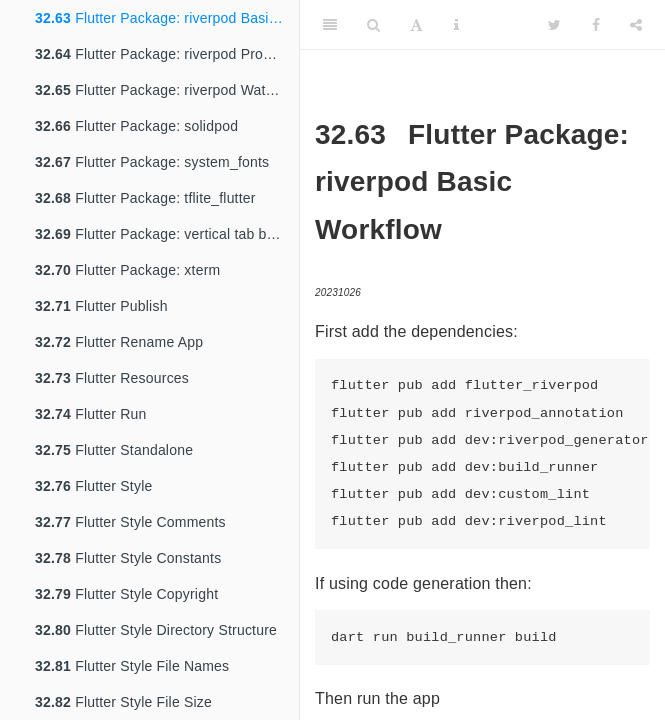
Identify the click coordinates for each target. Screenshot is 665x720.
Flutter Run (91, 414)
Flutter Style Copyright (126, 594)
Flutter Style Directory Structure (156, 630)
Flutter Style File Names (132, 666)
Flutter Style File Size (123, 702)
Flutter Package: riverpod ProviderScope (167, 54)
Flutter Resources (112, 378)
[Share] (636, 25)
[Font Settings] (416, 25)
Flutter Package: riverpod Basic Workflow (167, 18)
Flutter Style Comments (130, 522)
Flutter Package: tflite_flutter (145, 198)
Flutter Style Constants (128, 558)
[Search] (373, 25)
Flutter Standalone (114, 450)
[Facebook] (596, 25)
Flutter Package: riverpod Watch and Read (167, 90)
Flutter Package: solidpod (136, 126)
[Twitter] (554, 25)
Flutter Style (93, 486)
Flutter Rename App (119, 342)
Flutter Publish (101, 306)
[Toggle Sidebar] (330, 25)
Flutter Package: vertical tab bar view (167, 234)
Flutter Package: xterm (127, 270)
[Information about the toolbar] (456, 25)
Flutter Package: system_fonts (152, 162)
